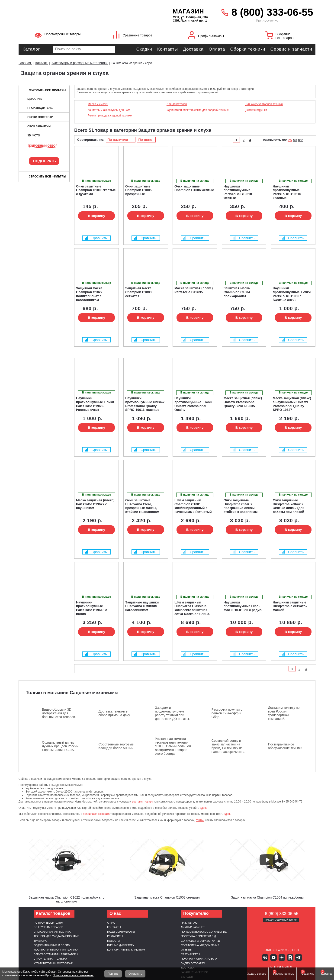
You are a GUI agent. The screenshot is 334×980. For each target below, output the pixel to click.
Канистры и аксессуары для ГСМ (109, 110)
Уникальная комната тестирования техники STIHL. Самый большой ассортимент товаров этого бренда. (173, 746)
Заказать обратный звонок (281, 920)
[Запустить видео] (67, 860)
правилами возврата (96, 814)
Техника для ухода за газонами (56, 936)
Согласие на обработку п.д (200, 941)
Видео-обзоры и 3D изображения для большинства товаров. (59, 713)
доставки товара (142, 802)
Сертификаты (190, 954)
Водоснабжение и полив (52, 945)
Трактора (40, 941)
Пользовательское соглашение (204, 932)
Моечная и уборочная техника (56, 950)
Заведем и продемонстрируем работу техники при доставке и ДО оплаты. (172, 713)
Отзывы (187, 950)
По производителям (48, 923)
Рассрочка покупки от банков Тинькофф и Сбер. (228, 713)
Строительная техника (50, 959)
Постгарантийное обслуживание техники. (286, 746)
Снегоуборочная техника (52, 932)
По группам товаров (48, 927)
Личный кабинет (193, 927)
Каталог (31, 49)
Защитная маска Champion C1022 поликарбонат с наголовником (67, 899)
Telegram (295, 957)
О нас (111, 923)
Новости (113, 941)
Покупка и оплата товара (199, 959)
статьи (200, 820)
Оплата (217, 49)
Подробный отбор (43, 146)
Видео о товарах (193, 963)
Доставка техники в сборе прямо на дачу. (115, 713)
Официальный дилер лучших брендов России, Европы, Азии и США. (61, 746)
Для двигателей (177, 104)
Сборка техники (248, 49)
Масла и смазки (98, 104)
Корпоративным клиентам (126, 950)
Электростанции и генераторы (56, 954)
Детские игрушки (256, 110)
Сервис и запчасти (291, 49)
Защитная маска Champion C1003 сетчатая (167, 897)
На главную (189, 923)
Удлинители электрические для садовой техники (198, 110)
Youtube (275, 957)
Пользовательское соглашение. (73, 975)
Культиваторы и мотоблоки (53, 963)
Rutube (288, 957)
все (301, 140)
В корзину (97, 216)
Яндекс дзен (281, 957)
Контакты (168, 49)
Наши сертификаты (121, 932)
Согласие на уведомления (200, 945)
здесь (204, 808)
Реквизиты (115, 936)
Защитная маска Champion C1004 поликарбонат (268, 897)
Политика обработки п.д (198, 936)
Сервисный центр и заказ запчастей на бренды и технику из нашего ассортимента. (228, 746)
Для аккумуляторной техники (264, 104)
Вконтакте (268, 957)
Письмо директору (121, 945)
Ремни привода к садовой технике (110, 116)
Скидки (144, 49)
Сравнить (96, 238)
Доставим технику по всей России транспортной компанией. (284, 713)
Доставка (193, 49)
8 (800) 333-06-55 (272, 12)
